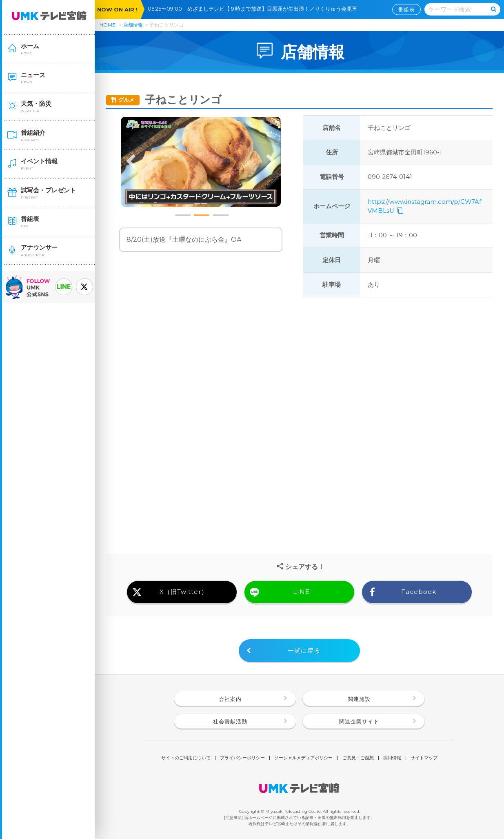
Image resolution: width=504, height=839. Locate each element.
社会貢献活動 (230, 721)
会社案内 (230, 699)
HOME (108, 25)
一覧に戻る (304, 651)
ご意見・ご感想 (358, 758)
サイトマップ (424, 758)
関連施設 (359, 699)
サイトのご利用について (186, 758)
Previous (131, 162)
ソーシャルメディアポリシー (303, 758)
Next (271, 162)
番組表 (406, 9)
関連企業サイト (359, 721)
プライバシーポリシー (242, 758)
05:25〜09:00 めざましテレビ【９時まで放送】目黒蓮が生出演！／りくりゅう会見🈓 (255, 9)
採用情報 (392, 758)
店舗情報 (133, 25)
